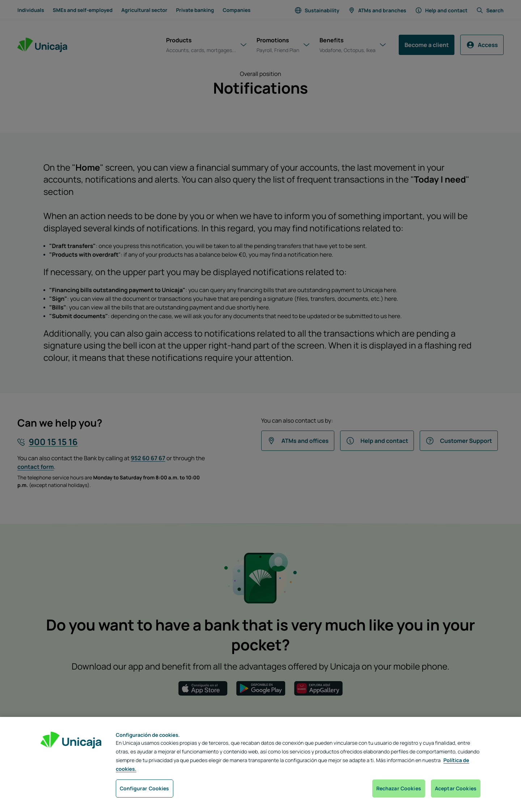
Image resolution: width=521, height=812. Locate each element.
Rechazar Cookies (399, 788)
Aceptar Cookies (456, 788)
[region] (260, 764)
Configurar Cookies (145, 788)
